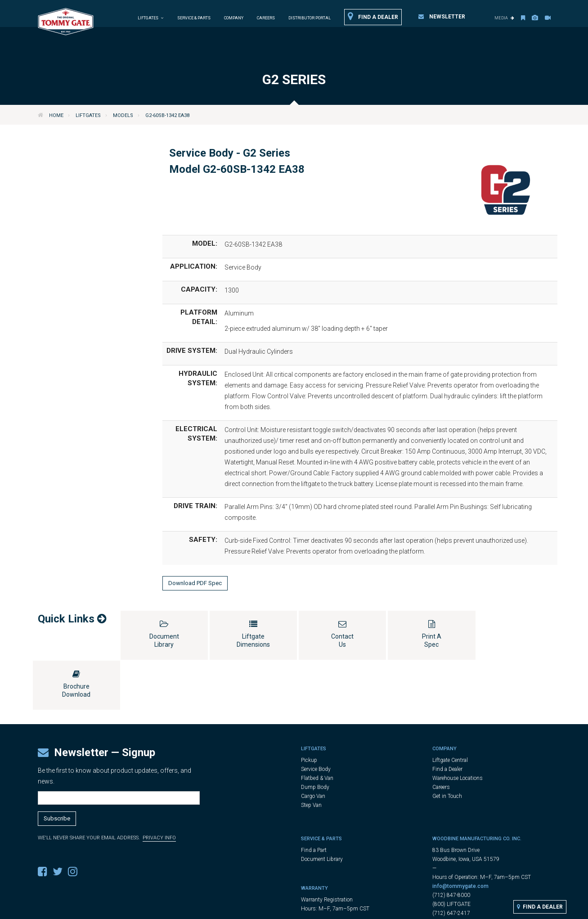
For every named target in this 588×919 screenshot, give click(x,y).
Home (56, 115)
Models (123, 115)
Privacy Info (159, 788)
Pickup (309, 710)
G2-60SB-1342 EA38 (167, 115)
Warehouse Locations (458, 728)
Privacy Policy (331, 908)
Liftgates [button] (151, 18)
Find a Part (314, 800)
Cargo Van (313, 746)
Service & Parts (194, 18)
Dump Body (315, 737)
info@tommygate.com (460, 836)
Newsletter (442, 17)
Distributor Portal (310, 18)
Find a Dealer (373, 17)
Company (234, 18)
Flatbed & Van (317, 728)
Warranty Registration (327, 850)
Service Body (316, 719)
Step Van (311, 755)
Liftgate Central (450, 710)
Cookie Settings (376, 908)
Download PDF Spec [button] (195, 583)
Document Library (322, 809)
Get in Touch (447, 746)
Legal (299, 908)
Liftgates (88, 115)
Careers (266, 18)
